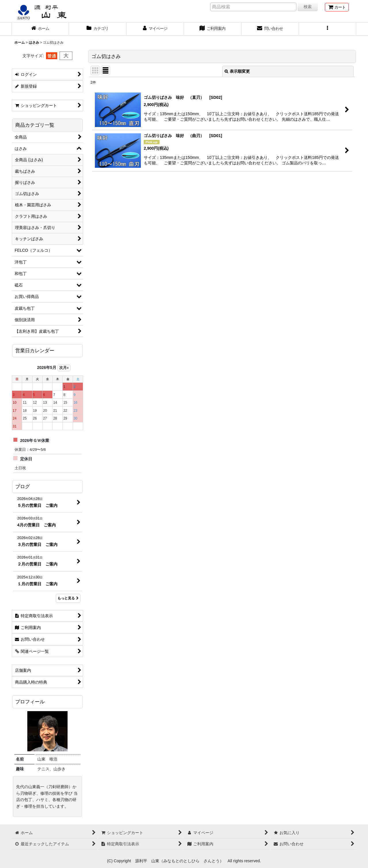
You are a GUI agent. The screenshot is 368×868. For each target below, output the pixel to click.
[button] (328, 29)
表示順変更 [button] (237, 71)
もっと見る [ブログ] (68, 598)
